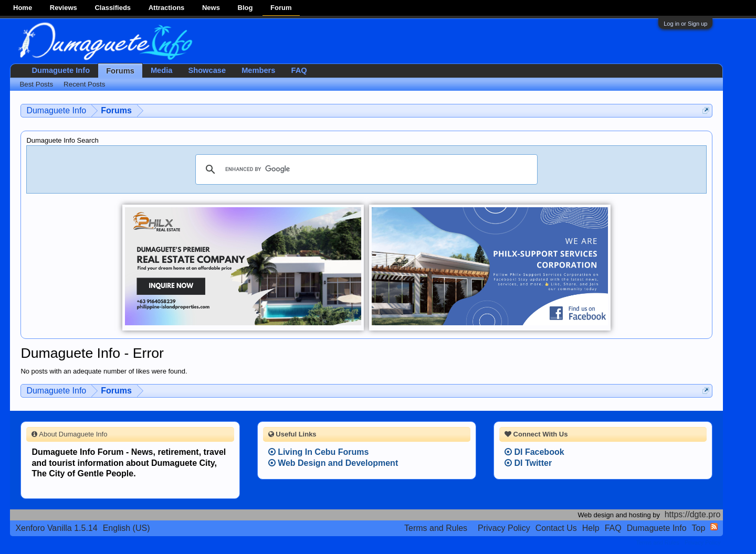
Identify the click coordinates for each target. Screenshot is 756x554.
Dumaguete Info (61, 70)
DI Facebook (534, 452)
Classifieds (113, 8)
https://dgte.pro (693, 514)
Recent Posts (84, 84)
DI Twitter (528, 463)
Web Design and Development (333, 463)
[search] (365, 169)
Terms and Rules (436, 528)
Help (591, 528)
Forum (281, 8)
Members (258, 70)
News (211, 8)
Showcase (207, 70)
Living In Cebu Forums (319, 452)
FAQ (299, 70)
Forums (120, 71)
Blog (245, 8)
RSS (714, 527)
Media (162, 70)
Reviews (64, 8)
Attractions (167, 8)
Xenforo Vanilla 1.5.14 (56, 528)
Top (699, 528)
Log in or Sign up (685, 24)
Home (23, 8)
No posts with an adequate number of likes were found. (104, 371)
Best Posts (36, 84)
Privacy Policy (504, 528)
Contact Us (556, 528)
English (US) (127, 528)
